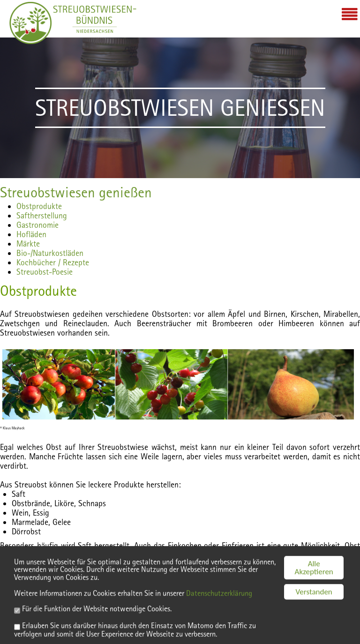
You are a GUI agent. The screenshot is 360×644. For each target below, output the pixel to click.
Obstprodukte (39, 206)
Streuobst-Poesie (45, 272)
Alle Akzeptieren (314, 583)
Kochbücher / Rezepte (53, 262)
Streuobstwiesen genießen (76, 192)
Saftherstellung (42, 215)
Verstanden (314, 607)
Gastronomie (37, 225)
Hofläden (31, 234)
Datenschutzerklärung (230, 608)
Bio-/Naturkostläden (50, 253)
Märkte (28, 243)
